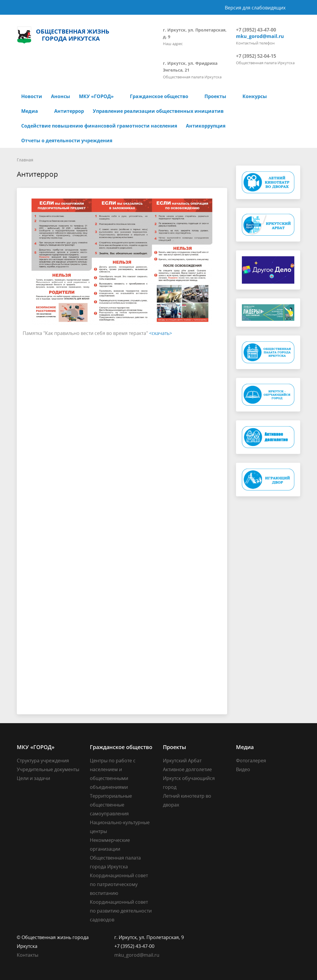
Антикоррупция (206, 126)
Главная (25, 160)
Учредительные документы (48, 769)
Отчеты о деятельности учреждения (67, 141)
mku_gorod (127, 955)
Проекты (215, 96)
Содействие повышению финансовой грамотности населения (99, 126)
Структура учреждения (43, 761)
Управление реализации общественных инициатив (158, 111)
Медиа (30, 111)
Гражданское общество (159, 96)
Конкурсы (255, 96)
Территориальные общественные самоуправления (111, 805)
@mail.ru (150, 955)
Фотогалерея (251, 761)
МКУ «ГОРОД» (96, 96)
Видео (243, 769)
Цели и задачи (33, 778)
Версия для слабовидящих (255, 8)
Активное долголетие (187, 769)
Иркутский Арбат (182, 761)
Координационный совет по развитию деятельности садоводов (121, 911)
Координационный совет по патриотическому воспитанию (119, 884)
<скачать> (161, 333)
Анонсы (61, 96)
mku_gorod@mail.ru (260, 36)
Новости (32, 96)
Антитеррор (69, 111)
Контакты (28, 955)
